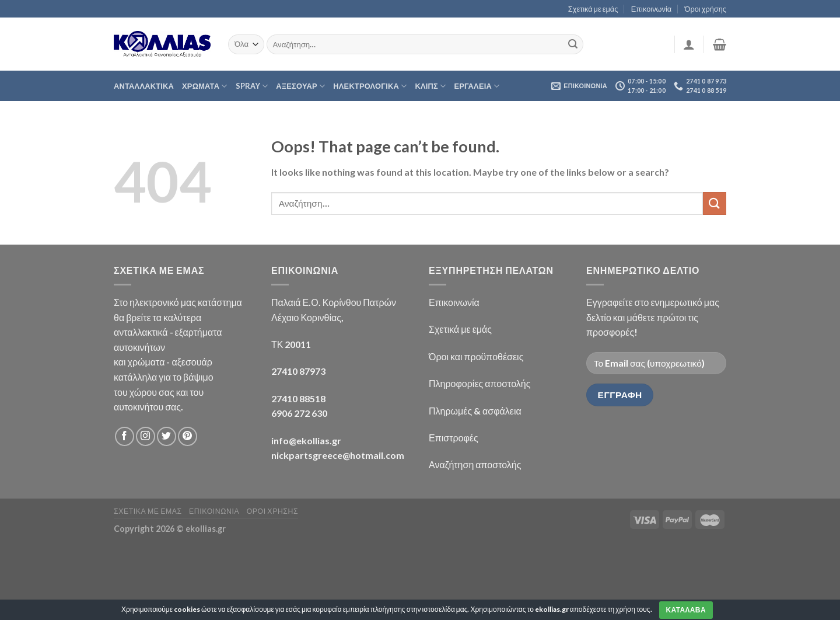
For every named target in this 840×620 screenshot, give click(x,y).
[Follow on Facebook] (125, 436)
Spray (252, 86)
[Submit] (573, 44)
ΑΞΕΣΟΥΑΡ (300, 86)
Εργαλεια (477, 86)
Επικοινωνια (214, 511)
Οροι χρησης (272, 511)
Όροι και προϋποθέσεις (476, 356)
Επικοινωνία (651, 9)
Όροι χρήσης (706, 9)
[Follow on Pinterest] (188, 436)
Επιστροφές (454, 438)
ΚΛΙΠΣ (430, 86)
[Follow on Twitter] (167, 436)
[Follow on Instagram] (146, 436)
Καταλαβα (686, 610)
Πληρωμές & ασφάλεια (475, 411)
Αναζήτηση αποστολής (475, 464)
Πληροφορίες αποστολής (480, 383)
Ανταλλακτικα (144, 86)
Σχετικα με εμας (148, 511)
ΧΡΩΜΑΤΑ (205, 86)
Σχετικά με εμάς (593, 9)
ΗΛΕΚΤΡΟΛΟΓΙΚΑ (370, 86)
